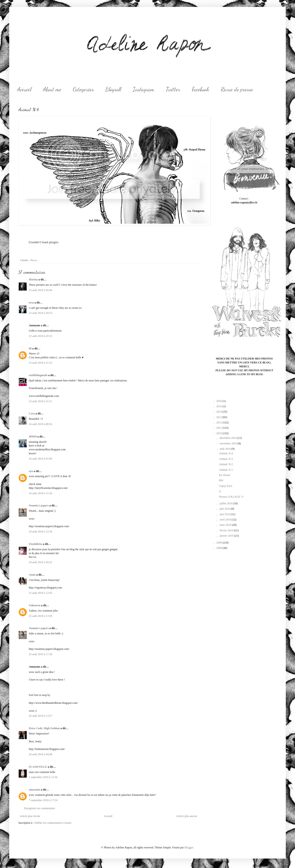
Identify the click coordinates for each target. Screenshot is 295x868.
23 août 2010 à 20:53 (40, 313)
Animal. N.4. (226, 453)
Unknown (35, 605)
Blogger (189, 847)
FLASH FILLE (38, 767)
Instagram (143, 89)
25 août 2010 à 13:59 (40, 616)
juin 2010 (225, 509)
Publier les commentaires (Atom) (53, 823)
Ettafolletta (35, 544)
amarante (34, 790)
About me (52, 89)
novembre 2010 (229, 443)
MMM (33, 437)
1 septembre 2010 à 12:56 (43, 777)
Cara (32, 413)
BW (221, 480)
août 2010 (226, 449)
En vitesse (225, 475)
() (220, 491)
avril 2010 (226, 520)
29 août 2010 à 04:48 (40, 754)
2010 (220, 433)
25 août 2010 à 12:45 (40, 593)
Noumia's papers (39, 505)
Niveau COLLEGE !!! (231, 497)
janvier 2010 (227, 536)
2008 (220, 548)
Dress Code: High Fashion (44, 728)
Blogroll (113, 89)
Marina (33, 279)
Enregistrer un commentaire (40, 808)
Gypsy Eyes (226, 486)
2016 (220, 406)
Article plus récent (30, 816)
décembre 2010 (229, 438)
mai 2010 (225, 514)
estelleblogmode (38, 375)
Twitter (173, 89)
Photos (34, 260)
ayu (31, 471)
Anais (32, 575)
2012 (220, 422)
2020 (220, 401)
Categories (83, 89)
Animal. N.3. (226, 459)
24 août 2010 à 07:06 (40, 459)
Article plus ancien (187, 816)
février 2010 (227, 530)
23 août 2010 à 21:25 (40, 363)
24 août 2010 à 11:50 (40, 493)
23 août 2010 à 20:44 (40, 290)
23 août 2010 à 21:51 (40, 401)
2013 (220, 417)
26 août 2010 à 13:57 (40, 716)
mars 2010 (226, 525)
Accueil (24, 89)
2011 (220, 428)
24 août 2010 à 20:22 (40, 562)
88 (30, 348)
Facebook (201, 89)
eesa (31, 303)
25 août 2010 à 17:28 (40, 654)
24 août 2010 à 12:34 (40, 532)
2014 (220, 412)
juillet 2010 (226, 503)
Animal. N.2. (226, 464)
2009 (220, 543)
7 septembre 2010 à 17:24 (43, 800)
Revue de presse (237, 89)
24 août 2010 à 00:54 (40, 424)
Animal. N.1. (226, 470)
